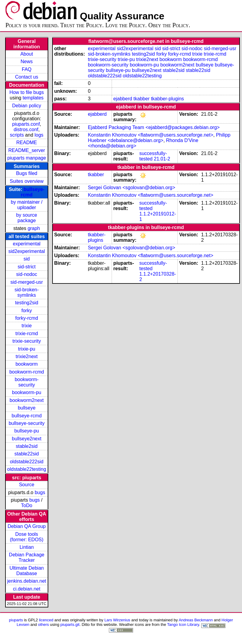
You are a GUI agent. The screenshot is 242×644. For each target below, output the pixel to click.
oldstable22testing (27, 469)
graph (34, 228)
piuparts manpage (27, 158)
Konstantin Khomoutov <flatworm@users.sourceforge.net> (151, 135)
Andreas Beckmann (196, 620)
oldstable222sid (27, 462)
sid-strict (27, 267)
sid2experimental (27, 251)
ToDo (27, 505)
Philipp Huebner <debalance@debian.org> (159, 138)
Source (27, 485)
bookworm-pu (27, 392)
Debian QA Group (27, 526)
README (27, 142)
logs (39, 135)
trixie (27, 326)
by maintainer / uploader (27, 205)
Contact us (27, 77)
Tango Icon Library (183, 625)
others (43, 625)
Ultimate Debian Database (27, 571)
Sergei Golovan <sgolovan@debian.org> (131, 188)
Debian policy (27, 106)
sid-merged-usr (27, 282)
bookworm (27, 364)
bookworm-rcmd (27, 372)
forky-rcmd (27, 318)
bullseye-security (27, 423)
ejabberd (123, 99)
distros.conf (26, 129)
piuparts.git (70, 625)
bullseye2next (27, 439)
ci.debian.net (27, 589)
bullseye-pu (27, 431)
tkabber (141, 99)
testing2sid (27, 303)
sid (27, 259)
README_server (27, 150)
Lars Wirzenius (117, 620)
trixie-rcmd (27, 333)
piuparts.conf (26, 124)
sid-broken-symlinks (27, 292)
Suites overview (27, 181)
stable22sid (27, 454)
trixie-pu (27, 349)
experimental (27, 244)
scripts (17, 135)
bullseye (27, 408)
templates (33, 98)
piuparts (16, 620)
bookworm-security (27, 382)
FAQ (27, 69)
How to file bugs (27, 92)
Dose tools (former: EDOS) (27, 537)
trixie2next (27, 356)
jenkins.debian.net (27, 581)
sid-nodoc (27, 274)
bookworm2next (27, 400)
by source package (27, 218)
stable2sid (27, 446)
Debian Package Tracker (27, 557)
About (27, 54)
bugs (40, 492)
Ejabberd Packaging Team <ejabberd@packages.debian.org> (154, 127)
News (27, 61)
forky (27, 311)
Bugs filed (27, 173)
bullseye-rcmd (27, 416)
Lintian (27, 547)
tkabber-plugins (167, 99)
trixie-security (27, 341)
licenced (46, 620)
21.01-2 (162, 159)
